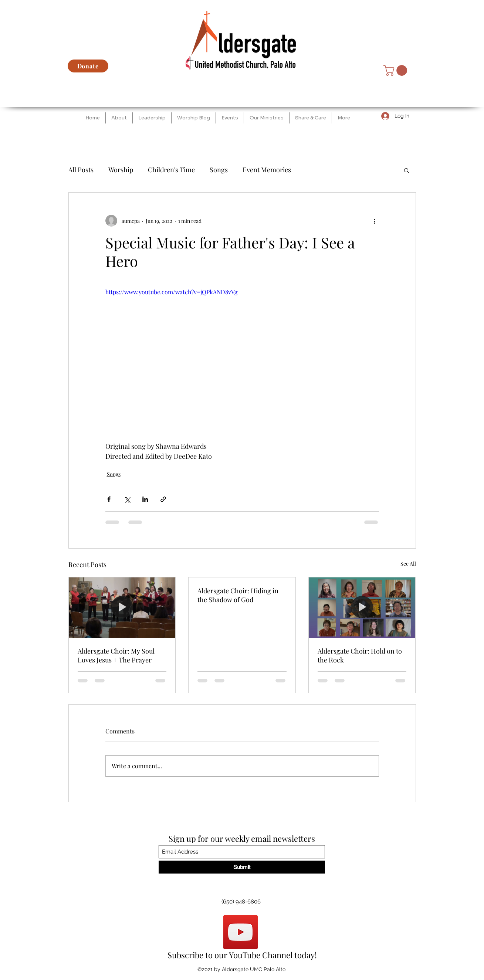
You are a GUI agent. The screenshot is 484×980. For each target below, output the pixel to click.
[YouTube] (241, 932)
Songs (219, 170)
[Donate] (88, 66)
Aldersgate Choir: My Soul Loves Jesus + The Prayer (116, 655)
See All (408, 564)
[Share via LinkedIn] (145, 499)
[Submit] (242, 867)
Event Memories (267, 170)
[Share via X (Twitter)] (127, 499)
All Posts (81, 170)
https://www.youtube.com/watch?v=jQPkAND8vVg (171, 292)
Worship (121, 170)
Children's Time (171, 170)
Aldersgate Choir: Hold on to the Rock (360, 655)
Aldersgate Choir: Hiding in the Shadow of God (238, 595)
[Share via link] (163, 499)
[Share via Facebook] (109, 499)
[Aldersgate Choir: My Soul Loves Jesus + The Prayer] (122, 607)
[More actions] (375, 221)
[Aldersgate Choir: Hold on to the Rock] (362, 607)
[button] (397, 70)
